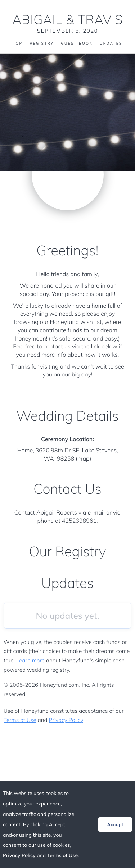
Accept (115, 825)
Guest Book (77, 44)
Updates (111, 44)
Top (17, 44)
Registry (42, 44)
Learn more (30, 660)
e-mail (96, 512)
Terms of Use (20, 720)
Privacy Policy (66, 720)
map (84, 458)
